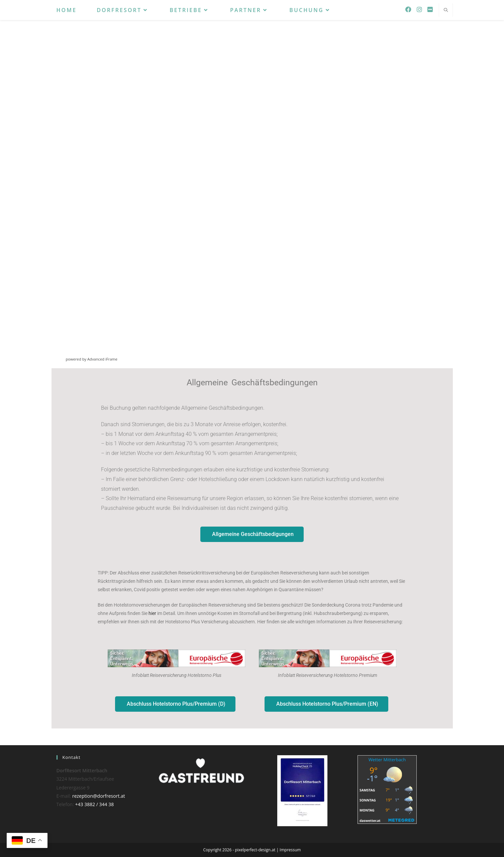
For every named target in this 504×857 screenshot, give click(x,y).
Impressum (290, 850)
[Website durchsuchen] (446, 10)
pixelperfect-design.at (255, 850)
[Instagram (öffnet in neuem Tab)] (419, 9)
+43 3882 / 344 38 (95, 804)
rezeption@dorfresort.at (99, 796)
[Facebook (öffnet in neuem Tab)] (408, 9)
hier (152, 613)
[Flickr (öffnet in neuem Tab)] (430, 9)
